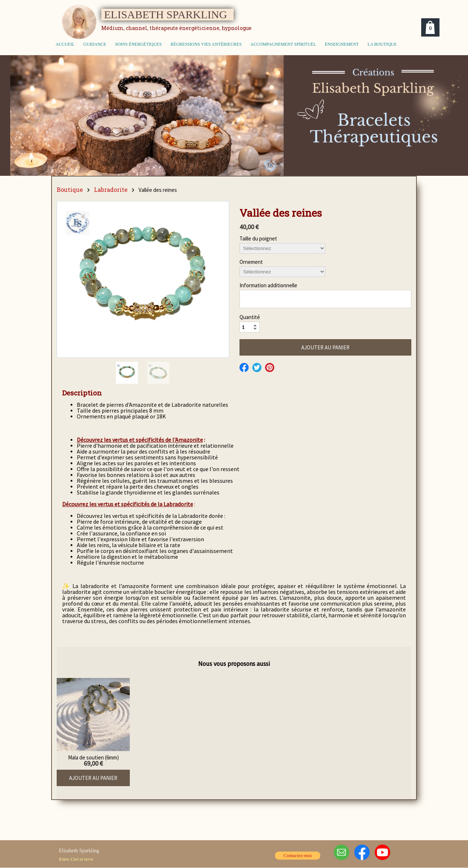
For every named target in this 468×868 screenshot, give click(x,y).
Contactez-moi (298, 855)
